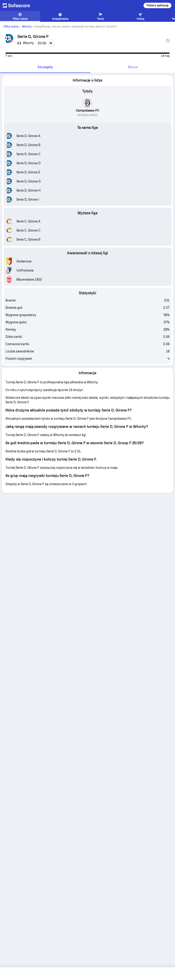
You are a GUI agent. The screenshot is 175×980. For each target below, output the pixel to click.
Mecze (133, 67)
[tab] (45, 67)
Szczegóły (45, 67)
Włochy (27, 27)
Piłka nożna (11, 27)
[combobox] (45, 43)
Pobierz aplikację (157, 5)
